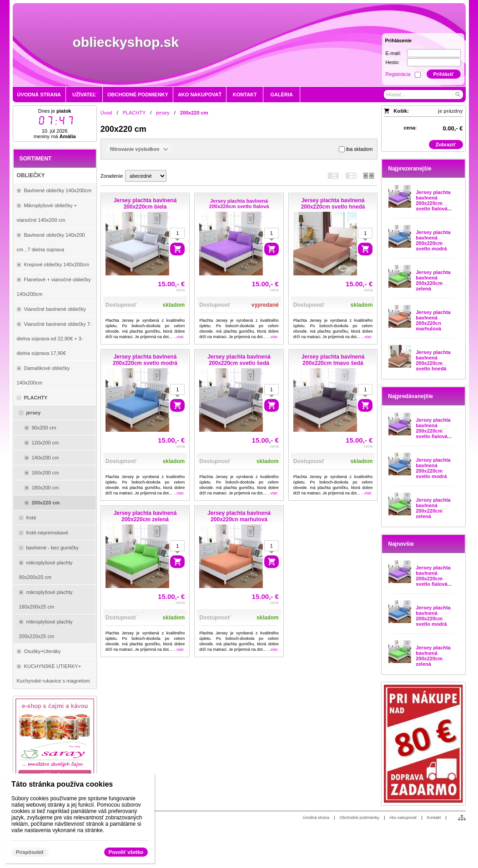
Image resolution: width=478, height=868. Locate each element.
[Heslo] (434, 62)
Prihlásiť (443, 74)
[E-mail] (434, 53)
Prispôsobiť (30, 852)
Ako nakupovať (403, 818)
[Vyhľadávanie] (423, 95)
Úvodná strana (316, 818)
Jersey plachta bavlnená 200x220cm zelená (433, 280)
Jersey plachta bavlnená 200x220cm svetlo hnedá (433, 360)
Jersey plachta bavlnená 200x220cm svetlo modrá (433, 240)
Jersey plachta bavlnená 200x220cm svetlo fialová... (434, 200)
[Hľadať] (457, 95)
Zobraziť (446, 145)
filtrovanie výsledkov (139, 149)
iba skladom (356, 149)
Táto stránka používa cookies (62, 784)
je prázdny (450, 111)
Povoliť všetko (126, 852)
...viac (179, 337)
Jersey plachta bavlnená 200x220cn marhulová (433, 320)
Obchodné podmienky (359, 818)
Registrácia (398, 74)
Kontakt (434, 818)
